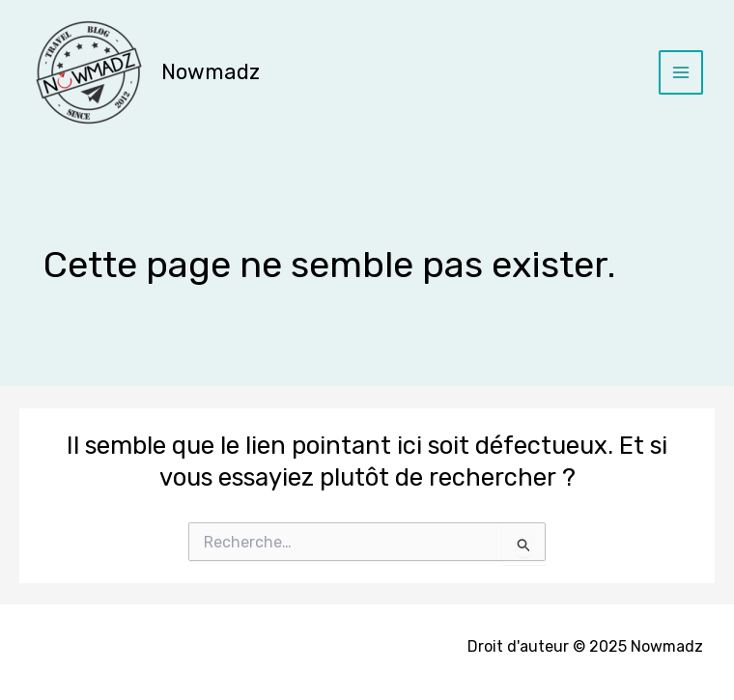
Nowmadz (211, 72)
